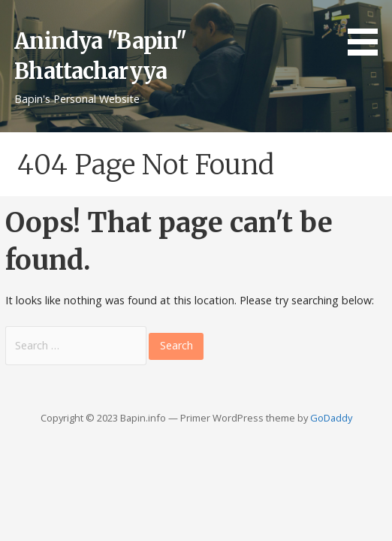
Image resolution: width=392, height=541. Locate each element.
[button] (368, 30)
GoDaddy (331, 418)
